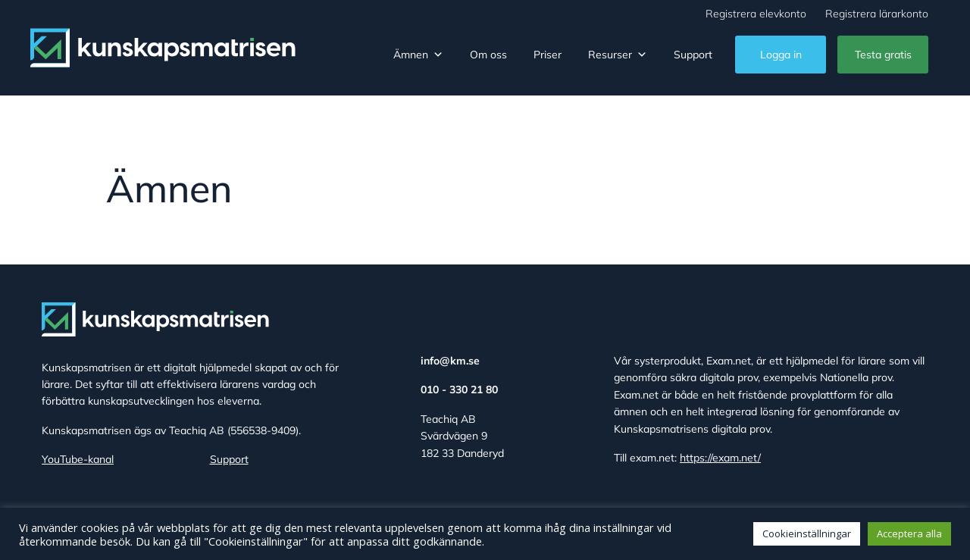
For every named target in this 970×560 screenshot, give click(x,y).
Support (693, 55)
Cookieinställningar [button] (807, 533)
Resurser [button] (618, 55)
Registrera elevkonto (756, 14)
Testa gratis (883, 55)
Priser (548, 55)
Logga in (781, 55)
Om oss (488, 55)
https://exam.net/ (720, 458)
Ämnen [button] (418, 55)
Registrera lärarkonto (877, 14)
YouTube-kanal (78, 459)
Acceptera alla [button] (909, 533)
